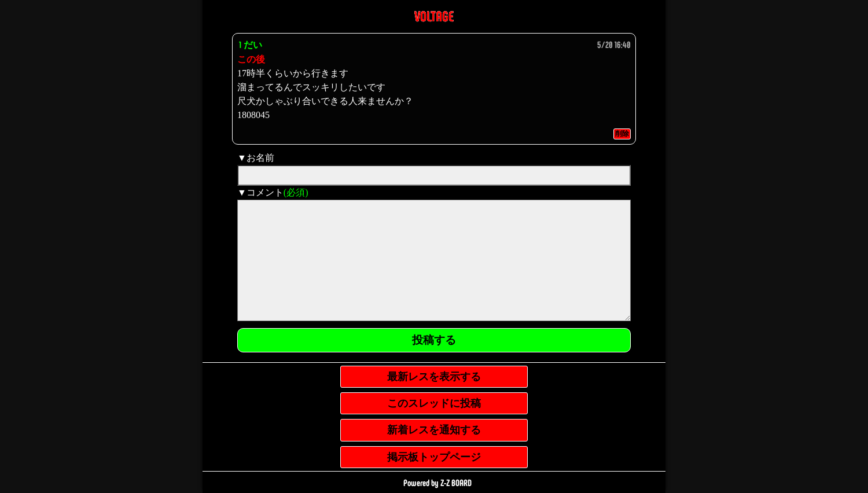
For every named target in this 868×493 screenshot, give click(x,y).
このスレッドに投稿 (434, 403)
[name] (434, 175)
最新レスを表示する (434, 377)
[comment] (434, 260)
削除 (622, 134)
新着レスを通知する (434, 430)
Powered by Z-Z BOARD (437, 482)
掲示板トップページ (434, 457)
